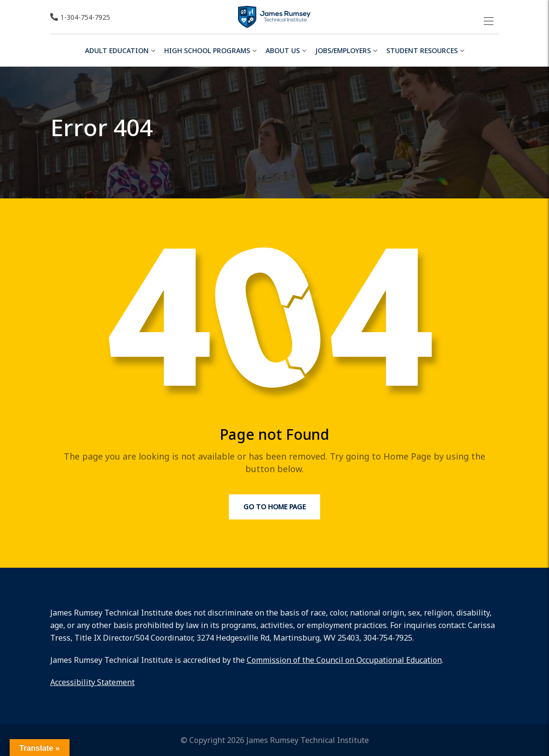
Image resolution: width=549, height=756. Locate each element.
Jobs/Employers (343, 50)
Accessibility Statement (92, 682)
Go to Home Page (274, 507)
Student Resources (422, 50)
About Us (283, 50)
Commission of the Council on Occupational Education (344, 660)
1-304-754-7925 (85, 17)
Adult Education (117, 50)
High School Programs (207, 50)
